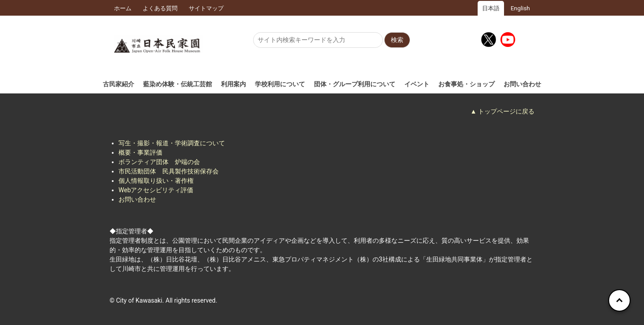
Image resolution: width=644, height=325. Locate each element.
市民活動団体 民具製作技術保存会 (169, 171)
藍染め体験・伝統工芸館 (178, 84)
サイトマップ (206, 8)
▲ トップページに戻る (502, 111)
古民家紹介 (119, 84)
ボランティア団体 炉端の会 (159, 162)
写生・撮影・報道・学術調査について (172, 143)
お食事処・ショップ (466, 84)
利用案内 (233, 84)
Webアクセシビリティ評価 (156, 190)
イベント (417, 84)
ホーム (123, 8)
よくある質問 (160, 8)
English (520, 8)
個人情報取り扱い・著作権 (156, 181)
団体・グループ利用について (355, 84)
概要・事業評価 (140, 152)
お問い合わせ (522, 84)
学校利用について (280, 84)
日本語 (491, 8)
